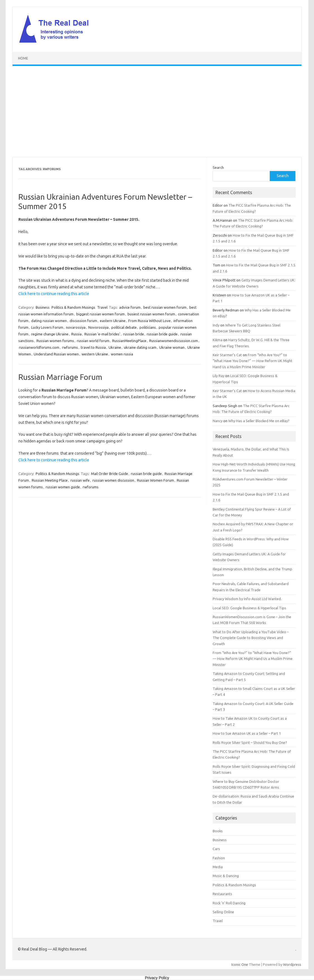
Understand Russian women (56, 354)
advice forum (130, 307)
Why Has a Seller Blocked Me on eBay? (259, 421)
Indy (216, 325)
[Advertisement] (157, 112)
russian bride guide (162, 334)
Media (218, 867)
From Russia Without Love (149, 321)
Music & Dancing (226, 876)
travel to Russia (93, 347)
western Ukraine (95, 354)
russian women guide (63, 487)
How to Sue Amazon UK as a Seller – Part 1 (247, 733)
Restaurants (222, 894)
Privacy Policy (157, 978)
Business (43, 307)
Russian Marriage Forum (60, 377)
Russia (76, 334)
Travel (102, 307)
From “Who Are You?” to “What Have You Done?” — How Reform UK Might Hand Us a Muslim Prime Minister (252, 361)
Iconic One (240, 964)
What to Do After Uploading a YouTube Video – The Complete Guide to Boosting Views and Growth (251, 638)
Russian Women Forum (155, 480)
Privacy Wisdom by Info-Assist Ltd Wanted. (247, 599)
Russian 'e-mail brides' (102, 334)
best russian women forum (165, 307)
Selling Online (223, 912)
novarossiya (76, 327)
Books (218, 831)
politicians (148, 327)
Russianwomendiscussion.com (174, 341)
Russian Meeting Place (50, 480)
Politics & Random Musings (73, 307)
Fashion (219, 858)
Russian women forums (55, 341)
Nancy (218, 421)
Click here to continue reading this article (54, 294)
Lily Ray (219, 376)
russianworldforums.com (39, 347)
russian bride (133, 334)
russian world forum (93, 341)
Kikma (218, 340)
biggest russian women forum (100, 314)
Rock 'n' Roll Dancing (229, 903)
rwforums (70, 347)
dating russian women (49, 321)
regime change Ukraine (50, 334)
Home (23, 58)
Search (218, 167)
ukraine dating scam (140, 347)
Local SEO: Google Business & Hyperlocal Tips (249, 608)
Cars (216, 849)
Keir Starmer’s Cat (227, 355)
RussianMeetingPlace (129, 341)
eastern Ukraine (113, 321)
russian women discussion (113, 480)
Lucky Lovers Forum (47, 327)
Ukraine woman (172, 347)
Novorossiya (98, 327)
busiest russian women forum (151, 314)
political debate (124, 327)
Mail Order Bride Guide (110, 474)
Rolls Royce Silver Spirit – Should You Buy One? (250, 743)
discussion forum (83, 321)
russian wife (80, 480)
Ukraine (115, 347)
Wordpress (292, 964)
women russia (122, 354)
